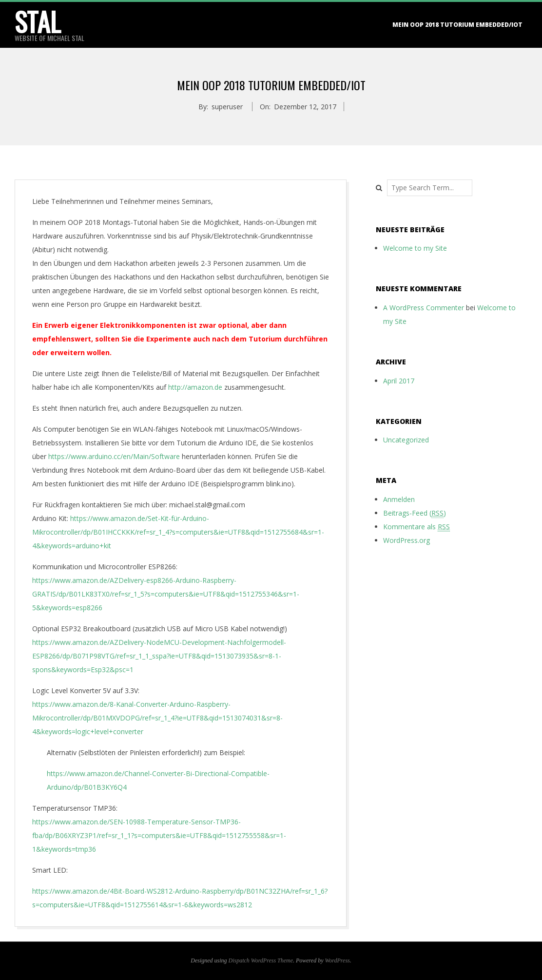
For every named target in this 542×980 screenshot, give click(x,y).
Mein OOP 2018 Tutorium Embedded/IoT (457, 25)
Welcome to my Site (415, 248)
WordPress (337, 960)
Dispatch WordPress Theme (261, 960)
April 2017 (399, 381)
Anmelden (399, 499)
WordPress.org (406, 540)
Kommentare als (416, 527)
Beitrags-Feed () (415, 513)
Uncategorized (406, 440)
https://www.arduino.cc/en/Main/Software (114, 456)
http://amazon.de (195, 387)
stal (38, 21)
